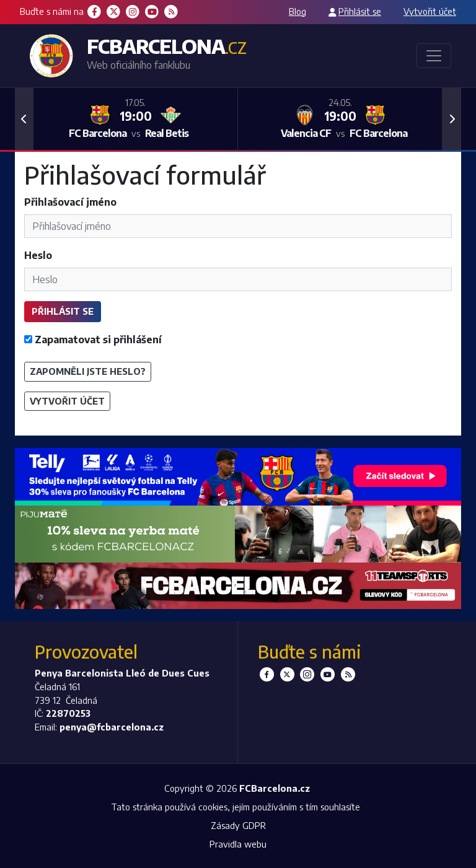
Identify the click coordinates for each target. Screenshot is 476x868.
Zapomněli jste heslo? (88, 371)
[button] (24, 119)
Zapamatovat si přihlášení (93, 340)
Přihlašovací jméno (70, 202)
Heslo (38, 255)
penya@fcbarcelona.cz (112, 727)
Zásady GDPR (238, 825)
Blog (297, 11)
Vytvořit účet (430, 11)
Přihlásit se (360, 11)
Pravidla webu (238, 844)
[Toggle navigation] (434, 56)
